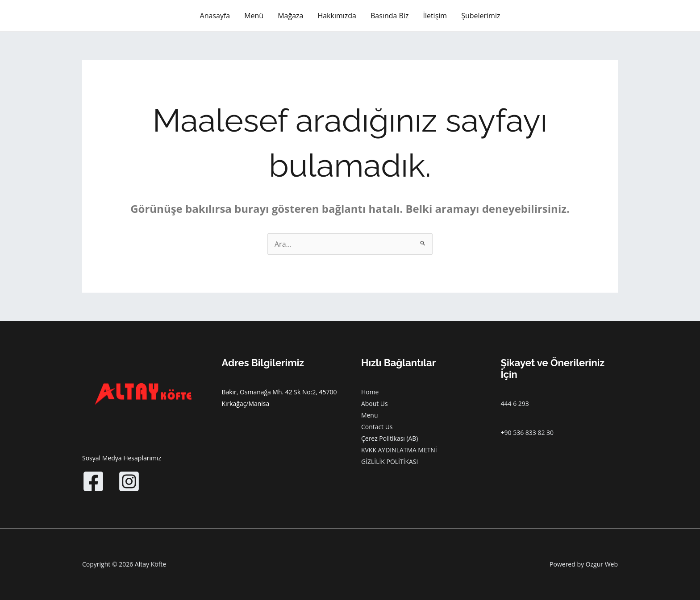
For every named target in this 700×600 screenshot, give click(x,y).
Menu (370, 415)
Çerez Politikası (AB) (390, 438)
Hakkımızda (337, 16)
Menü (254, 16)
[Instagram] (129, 481)
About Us (375, 403)
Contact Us (377, 427)
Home (370, 392)
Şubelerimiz (481, 16)
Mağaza (290, 16)
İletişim (435, 16)
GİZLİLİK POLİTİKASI (390, 461)
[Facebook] (93, 481)
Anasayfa (215, 16)
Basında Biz (390, 16)
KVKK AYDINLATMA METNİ (399, 450)
